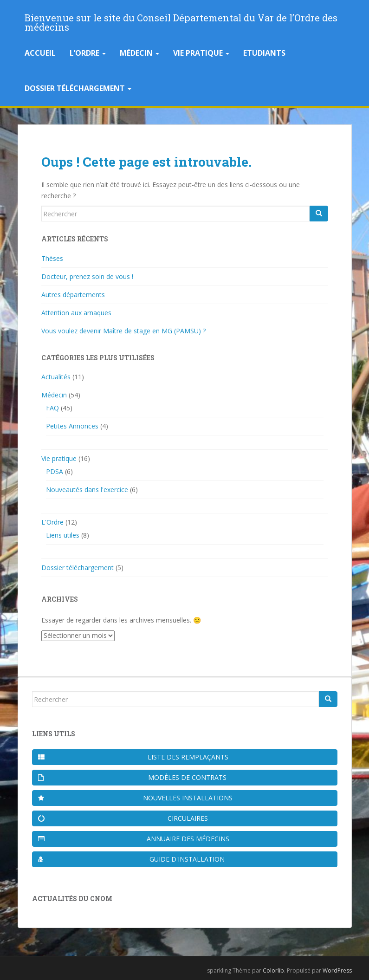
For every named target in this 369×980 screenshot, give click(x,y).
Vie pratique (201, 53)
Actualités (56, 377)
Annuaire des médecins (134, 839)
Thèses (52, 258)
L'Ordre (52, 522)
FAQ (52, 408)
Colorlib (273, 970)
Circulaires (123, 818)
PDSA (55, 471)
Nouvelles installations (135, 798)
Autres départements (73, 295)
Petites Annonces (72, 426)
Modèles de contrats (133, 777)
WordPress (337, 970)
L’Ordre (88, 53)
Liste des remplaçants (133, 757)
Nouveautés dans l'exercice (87, 490)
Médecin (139, 53)
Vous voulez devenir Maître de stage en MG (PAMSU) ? (123, 331)
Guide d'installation (132, 859)
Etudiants (264, 53)
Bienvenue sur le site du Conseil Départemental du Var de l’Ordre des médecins (181, 20)
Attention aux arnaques (76, 313)
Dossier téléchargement (78, 88)
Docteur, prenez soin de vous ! (87, 276)
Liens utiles (63, 535)
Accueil (40, 53)
